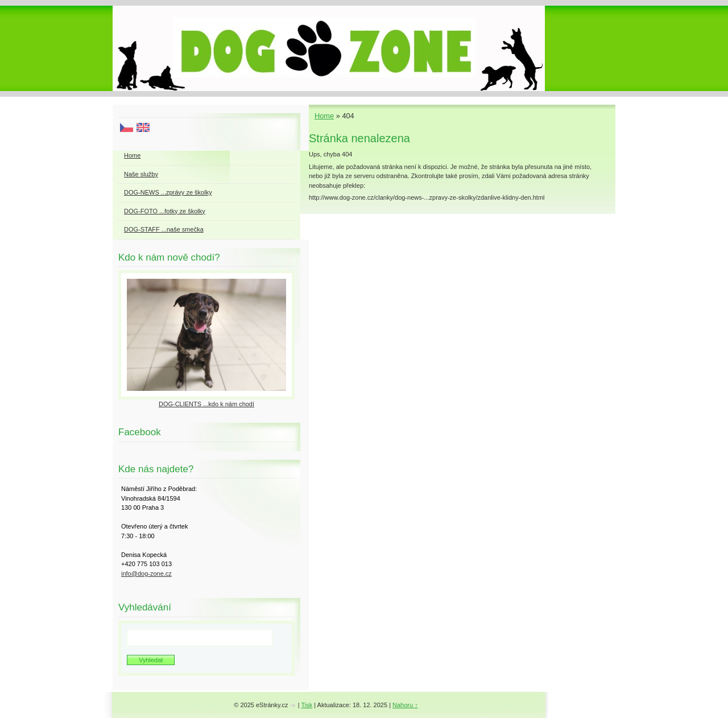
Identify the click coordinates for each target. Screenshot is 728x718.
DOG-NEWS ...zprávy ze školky (168, 192)
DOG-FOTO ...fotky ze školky (165, 211)
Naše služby (141, 174)
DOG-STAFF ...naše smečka (164, 229)
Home (324, 116)
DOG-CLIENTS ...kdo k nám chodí (206, 404)
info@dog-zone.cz (146, 573)
